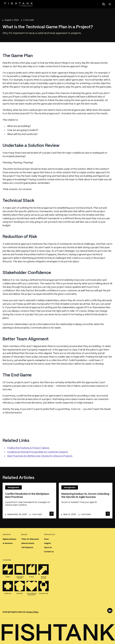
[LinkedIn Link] (110, 611)
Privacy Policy (32, 612)
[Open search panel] (104, 4)
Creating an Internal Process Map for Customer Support (38, 452)
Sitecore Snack (28, 543)
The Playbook (27, 547)
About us (48, 547)
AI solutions (8, 543)
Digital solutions (9, 539)
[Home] (19, 4)
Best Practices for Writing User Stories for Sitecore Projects (40, 456)
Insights (47, 543)
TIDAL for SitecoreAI (30, 539)
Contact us (49, 552)
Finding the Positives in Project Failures (28, 448)
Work (46, 539)
